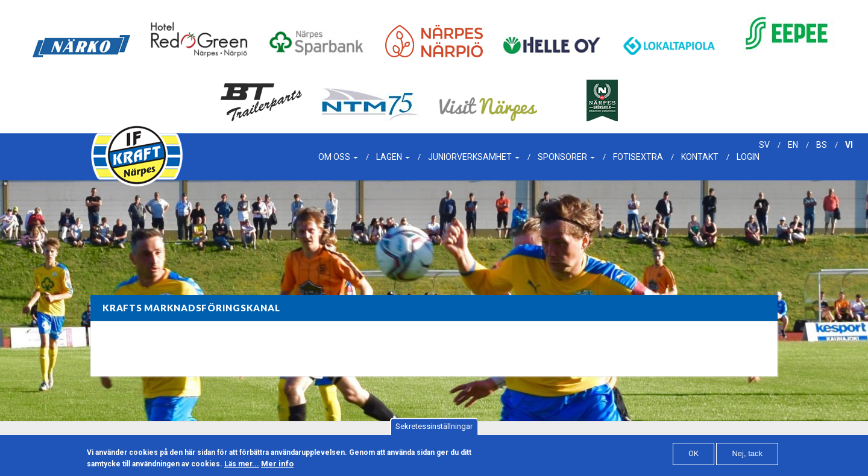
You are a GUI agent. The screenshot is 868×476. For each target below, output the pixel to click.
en (793, 145)
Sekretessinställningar (434, 430)
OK (693, 457)
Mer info (277, 467)
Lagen (393, 157)
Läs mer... (242, 467)
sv (764, 145)
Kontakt (700, 157)
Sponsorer (566, 157)
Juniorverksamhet (474, 157)
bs (822, 145)
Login (748, 157)
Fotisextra (638, 157)
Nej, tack (747, 457)
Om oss (338, 157)
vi (849, 145)
